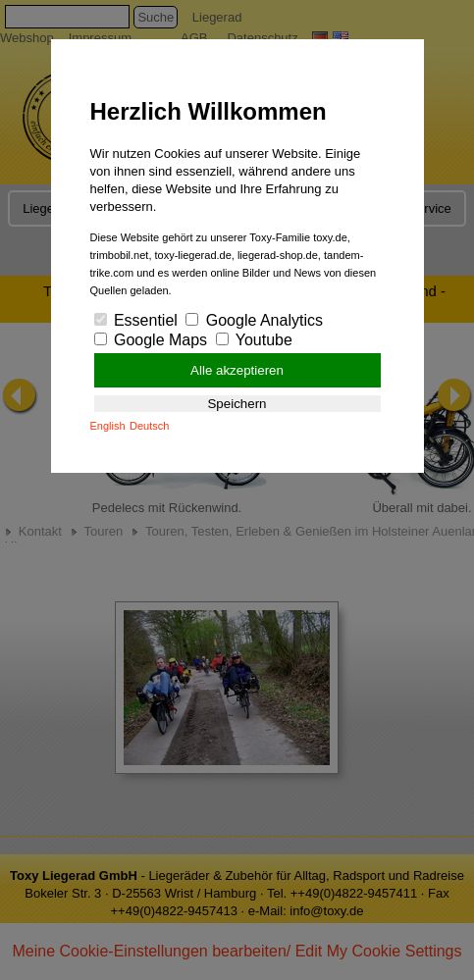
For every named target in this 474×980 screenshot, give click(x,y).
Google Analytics (254, 320)
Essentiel (136, 320)
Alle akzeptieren (237, 370)
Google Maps (151, 340)
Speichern (237, 404)
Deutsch (149, 426)
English (108, 426)
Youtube (254, 340)
